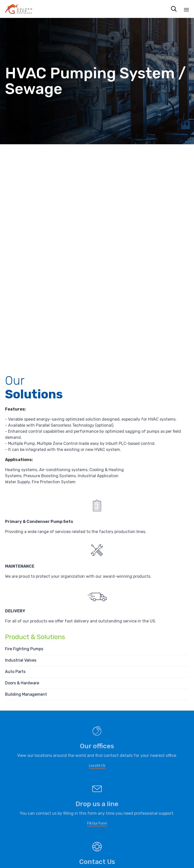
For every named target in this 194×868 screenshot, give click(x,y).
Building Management (26, 694)
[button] (97, 766)
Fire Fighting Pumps (24, 649)
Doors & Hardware (22, 683)
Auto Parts (15, 672)
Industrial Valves (21, 660)
